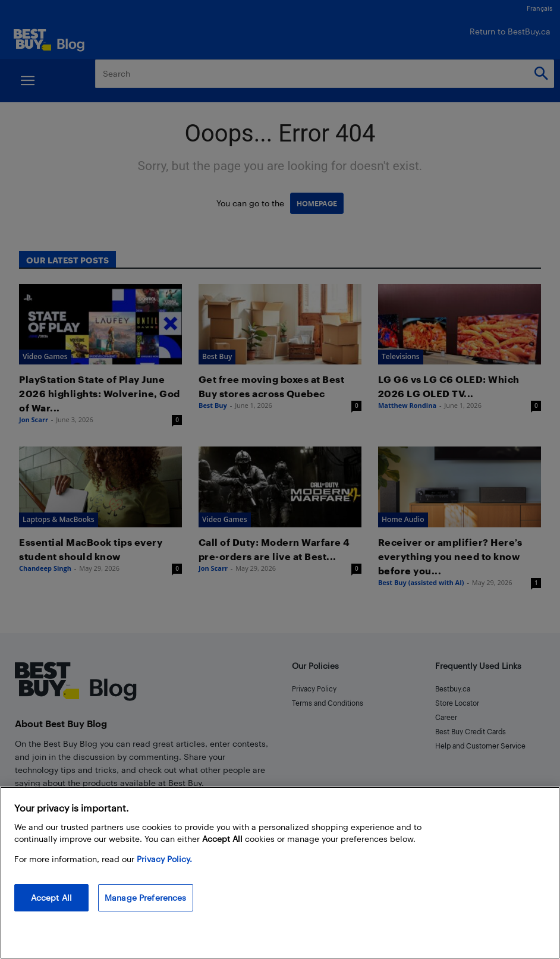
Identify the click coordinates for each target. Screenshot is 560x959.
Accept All (51, 897)
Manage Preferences (146, 897)
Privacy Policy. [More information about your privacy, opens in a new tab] (164, 859)
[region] (280, 873)
